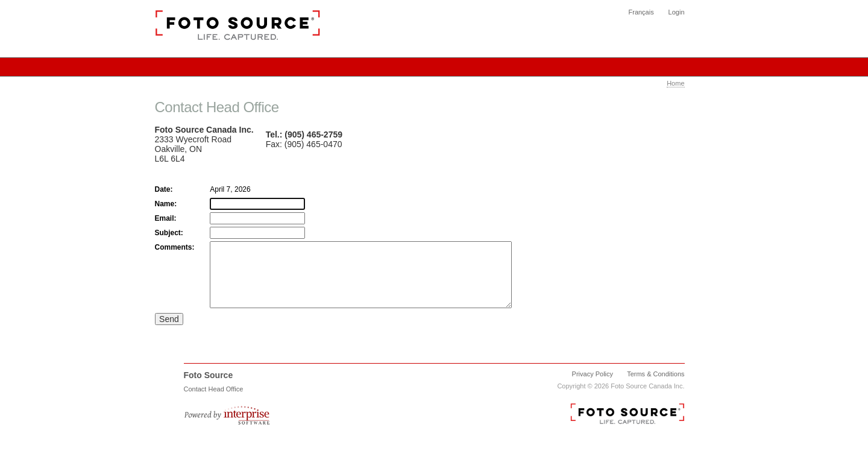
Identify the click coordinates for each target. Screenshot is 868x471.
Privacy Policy (593, 387)
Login (677, 12)
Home (675, 83)
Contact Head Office (214, 402)
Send (169, 332)
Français (641, 12)
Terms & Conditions (656, 387)
